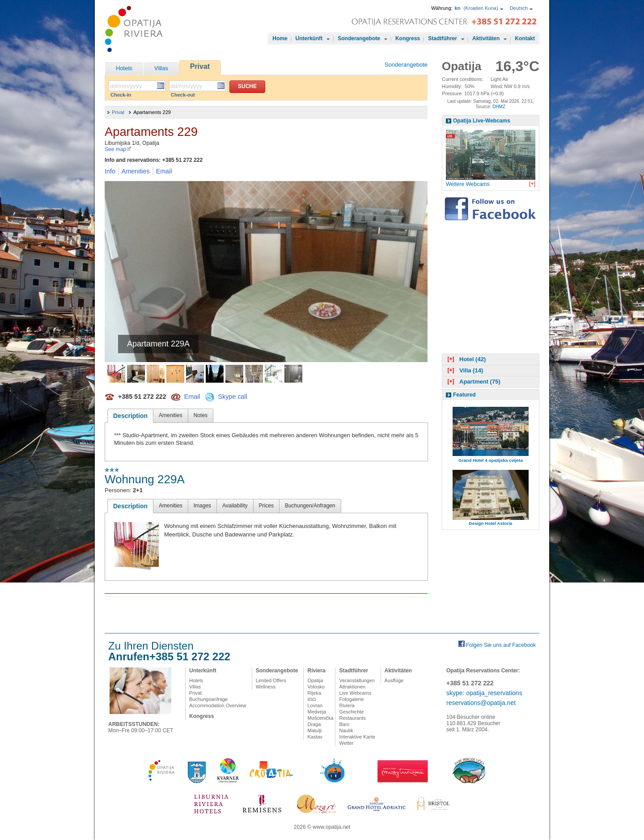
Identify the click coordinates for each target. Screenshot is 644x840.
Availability (235, 506)
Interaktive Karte (357, 737)
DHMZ (499, 107)
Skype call (232, 396)
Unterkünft (309, 38)
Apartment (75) (473, 382)
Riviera (316, 671)
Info (110, 171)
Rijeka (314, 693)
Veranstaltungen (357, 680)
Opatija (315, 680)
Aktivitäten (486, 38)
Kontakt (525, 38)
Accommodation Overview (218, 705)
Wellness (266, 687)
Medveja (317, 712)
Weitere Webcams (468, 184)
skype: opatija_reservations (484, 693)
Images (202, 506)
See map (118, 149)
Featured (464, 395)
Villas (161, 68)
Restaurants (352, 718)
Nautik (346, 730)
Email (164, 171)
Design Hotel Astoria (491, 523)
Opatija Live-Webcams (482, 121)
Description (130, 416)
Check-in (121, 95)
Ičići (311, 699)
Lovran (315, 705)
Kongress (408, 38)
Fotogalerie (351, 699)
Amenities (136, 171)
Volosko (316, 687)
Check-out (183, 95)
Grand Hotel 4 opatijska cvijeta (491, 460)
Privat (200, 66)
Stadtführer (443, 38)
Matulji (314, 730)
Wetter (346, 743)
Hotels (124, 68)
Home (280, 38)
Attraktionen (352, 687)
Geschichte (351, 712)
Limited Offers (271, 680)
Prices (266, 506)
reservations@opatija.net (481, 703)
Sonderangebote (359, 38)
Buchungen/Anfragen (310, 506)
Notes (201, 415)
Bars (344, 724)
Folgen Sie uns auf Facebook (501, 645)
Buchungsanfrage (208, 699)
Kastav (315, 737)
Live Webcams (355, 693)
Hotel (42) (466, 359)
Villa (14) (464, 370)
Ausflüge (394, 680)
